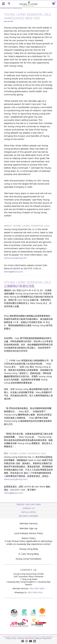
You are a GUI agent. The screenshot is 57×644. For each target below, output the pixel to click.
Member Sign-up (28, 529)
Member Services (28, 524)
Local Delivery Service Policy (29, 533)
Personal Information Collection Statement (35, 638)
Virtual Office (29, 512)
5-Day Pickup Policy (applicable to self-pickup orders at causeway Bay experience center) (28, 543)
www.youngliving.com (16, 258)
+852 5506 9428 (35, 593)
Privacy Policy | (12, 638)
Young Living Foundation (28, 559)
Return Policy (29, 538)
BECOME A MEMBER (28, 516)
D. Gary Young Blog (29, 554)
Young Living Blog (28, 549)
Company (3, 8)
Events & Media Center (14, 8)
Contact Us (29, 508)
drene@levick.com (14, 272)
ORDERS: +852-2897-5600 (29, 505)
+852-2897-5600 (37, 589)
